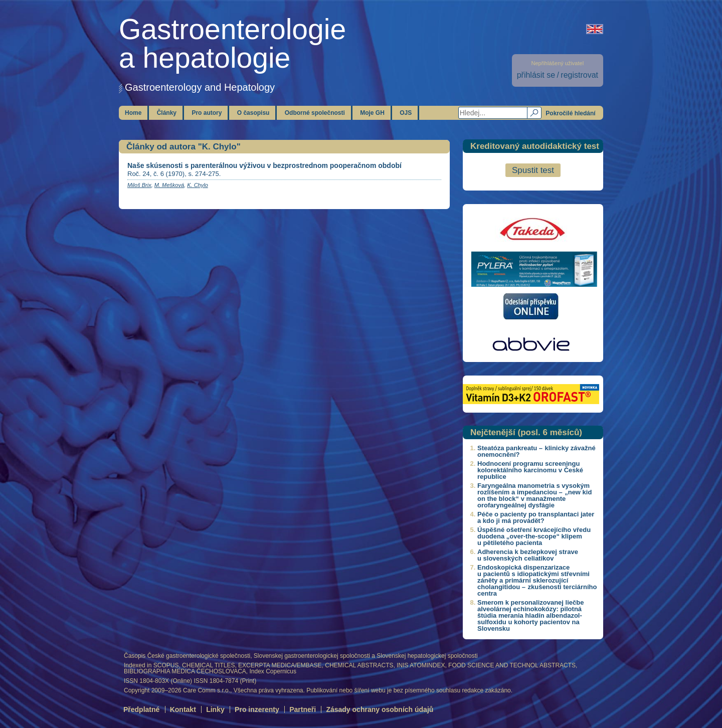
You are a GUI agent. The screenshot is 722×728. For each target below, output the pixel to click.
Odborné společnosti (315, 113)
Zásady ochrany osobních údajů (380, 709)
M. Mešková (169, 185)
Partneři (303, 709)
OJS (406, 113)
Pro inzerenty (257, 709)
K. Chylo (198, 185)
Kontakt (183, 709)
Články (167, 113)
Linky (215, 709)
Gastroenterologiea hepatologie (232, 43)
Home (133, 113)
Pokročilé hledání (570, 113)
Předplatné (141, 709)
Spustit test (533, 170)
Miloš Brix (139, 185)
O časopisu (253, 113)
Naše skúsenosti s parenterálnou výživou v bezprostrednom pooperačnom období (264, 165)
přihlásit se (536, 75)
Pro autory (207, 113)
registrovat (579, 75)
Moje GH (372, 113)
